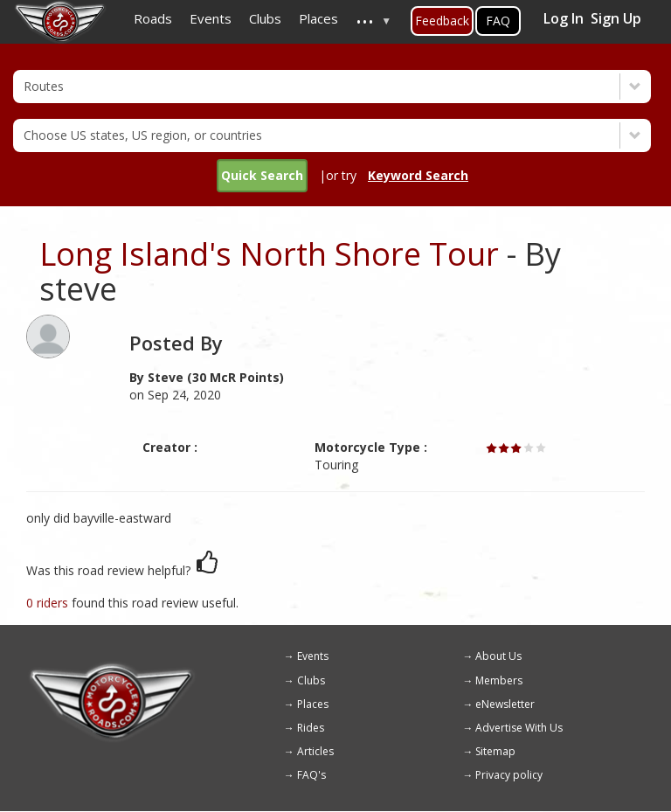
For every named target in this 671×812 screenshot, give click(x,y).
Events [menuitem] (211, 18)
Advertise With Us (519, 728)
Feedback (442, 21)
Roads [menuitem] (153, 18)
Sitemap (495, 751)
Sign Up (616, 18)
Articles (315, 751)
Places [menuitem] (318, 18)
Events (313, 656)
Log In (564, 18)
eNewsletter (505, 704)
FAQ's (311, 775)
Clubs (311, 680)
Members (499, 680)
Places (313, 704)
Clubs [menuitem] (265, 18)
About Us (498, 656)
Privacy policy (509, 775)
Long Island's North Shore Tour (269, 254)
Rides (311, 728)
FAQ (498, 21)
